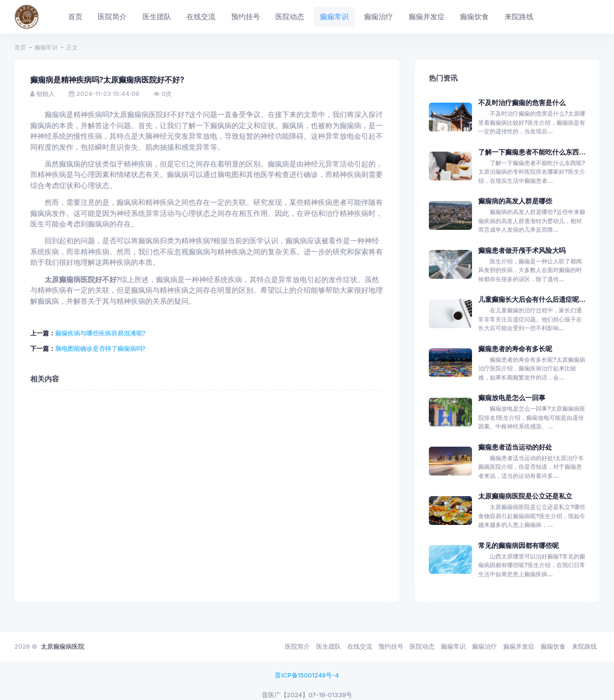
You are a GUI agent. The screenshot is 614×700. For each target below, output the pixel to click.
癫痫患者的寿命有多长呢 (515, 349)
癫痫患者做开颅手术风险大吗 (522, 250)
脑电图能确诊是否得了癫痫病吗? (100, 348)
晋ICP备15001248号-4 (307, 675)
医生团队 (329, 646)
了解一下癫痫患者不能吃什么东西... (532, 152)
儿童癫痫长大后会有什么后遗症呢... (532, 299)
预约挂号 (391, 646)
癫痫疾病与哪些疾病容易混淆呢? (100, 333)
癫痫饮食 (553, 646)
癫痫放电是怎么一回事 (512, 397)
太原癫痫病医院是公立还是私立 (525, 496)
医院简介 (297, 646)
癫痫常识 (46, 47)
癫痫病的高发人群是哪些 (515, 201)
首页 (20, 47)
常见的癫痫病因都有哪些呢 (519, 545)
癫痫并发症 (519, 646)
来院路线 (584, 646)
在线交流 (360, 646)
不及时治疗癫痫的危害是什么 (522, 102)
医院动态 (422, 646)
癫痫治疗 (484, 646)
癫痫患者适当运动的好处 (515, 447)
